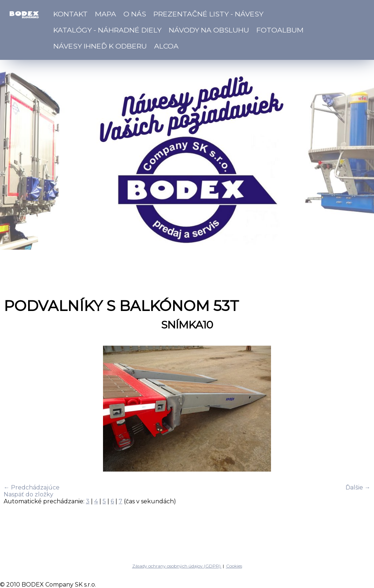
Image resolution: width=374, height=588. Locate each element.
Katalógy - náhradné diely (107, 30)
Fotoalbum (280, 30)
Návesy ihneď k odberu (100, 46)
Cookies (234, 566)
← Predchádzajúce (32, 487)
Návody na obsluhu (209, 30)
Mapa (106, 14)
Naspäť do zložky (28, 494)
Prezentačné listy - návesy (208, 14)
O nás (135, 14)
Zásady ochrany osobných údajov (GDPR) (177, 566)
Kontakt (70, 14)
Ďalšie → (358, 487)
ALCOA (166, 46)
